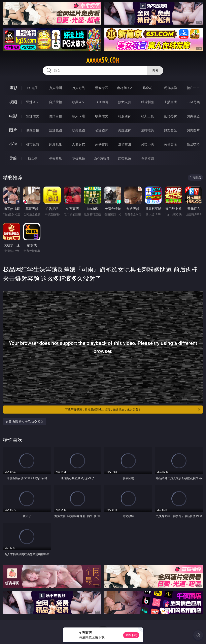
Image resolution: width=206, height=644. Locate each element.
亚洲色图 (56, 130)
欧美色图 (78, 130)
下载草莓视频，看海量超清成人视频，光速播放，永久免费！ (133, 410)
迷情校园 (125, 144)
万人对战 (78, 88)
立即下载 (131, 635)
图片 (13, 130)
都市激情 (33, 144)
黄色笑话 (170, 144)
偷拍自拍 (56, 116)
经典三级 (147, 116)
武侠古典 (102, 144)
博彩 (13, 88)
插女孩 (33, 158)
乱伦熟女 (170, 116)
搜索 (155, 71)
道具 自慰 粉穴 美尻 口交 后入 (25, 422)
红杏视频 (125, 158)
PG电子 (32, 88)
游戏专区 (102, 88)
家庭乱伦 (56, 144)
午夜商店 (56, 158)
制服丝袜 (125, 116)
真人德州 (56, 88)
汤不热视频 (102, 158)
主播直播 (170, 102)
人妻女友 (78, 144)
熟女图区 (170, 130)
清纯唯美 (147, 130)
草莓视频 (78, 158)
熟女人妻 (125, 102)
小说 (13, 144)
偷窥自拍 (33, 130)
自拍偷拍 (56, 102)
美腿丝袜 (125, 130)
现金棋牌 (170, 88)
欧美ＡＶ (78, 102)
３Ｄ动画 (102, 102)
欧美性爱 (102, 116)
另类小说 (147, 144)
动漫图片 (102, 130)
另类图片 (193, 130)
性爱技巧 (193, 144)
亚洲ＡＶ (33, 102)
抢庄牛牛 (193, 88)
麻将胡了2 (124, 88)
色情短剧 (147, 158)
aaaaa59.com (103, 60)
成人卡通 (78, 116)
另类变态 (193, 116)
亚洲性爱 (33, 116)
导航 (13, 158)
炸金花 (147, 88)
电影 (13, 116)
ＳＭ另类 (193, 102)
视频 (13, 102)
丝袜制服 (147, 102)
